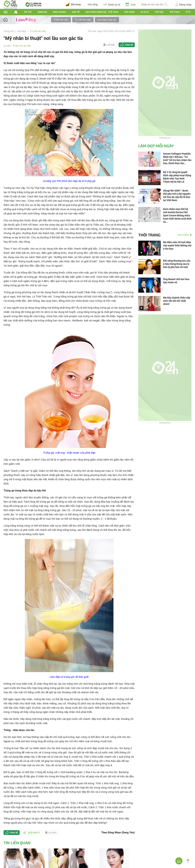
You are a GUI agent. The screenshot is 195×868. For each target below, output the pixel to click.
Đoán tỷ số (112, 4)
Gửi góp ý (32, 833)
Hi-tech (145, 12)
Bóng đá (42, 12)
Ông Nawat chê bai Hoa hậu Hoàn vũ (176, 281)
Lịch (131, 4)
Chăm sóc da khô (22, 46)
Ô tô (188, 12)
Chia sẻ (129, 45)
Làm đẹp (22, 31)
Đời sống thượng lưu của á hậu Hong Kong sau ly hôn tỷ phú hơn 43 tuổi (177, 264)
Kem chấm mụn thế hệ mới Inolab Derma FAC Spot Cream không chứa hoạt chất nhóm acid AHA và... (177, 215)
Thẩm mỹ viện (61, 20)
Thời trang (149, 235)
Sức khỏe (129, 12)
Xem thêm (183, 235)
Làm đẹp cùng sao (107, 20)
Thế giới (159, 12)
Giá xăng (93, 4)
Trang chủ (9, 31)
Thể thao (174, 12)
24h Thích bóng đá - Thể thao (102, 12)
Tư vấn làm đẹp (83, 20)
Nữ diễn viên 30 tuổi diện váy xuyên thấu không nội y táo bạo (177, 245)
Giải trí (76, 12)
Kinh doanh (59, 12)
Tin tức (28, 12)
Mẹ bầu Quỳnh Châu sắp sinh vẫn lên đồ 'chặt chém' (177, 301)
